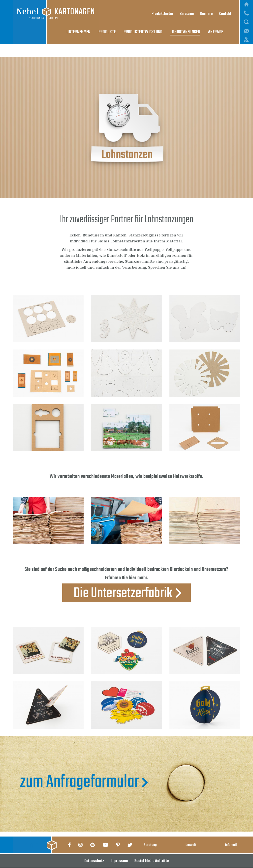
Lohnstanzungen (182, 8)
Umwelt (191, 845)
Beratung (150, 845)
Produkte (113, 8)
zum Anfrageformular (79, 783)
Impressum (119, 861)
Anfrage (208, 8)
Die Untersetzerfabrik (123, 593)
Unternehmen (88, 8)
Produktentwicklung (144, 8)
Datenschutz (94, 861)
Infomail (231, 845)
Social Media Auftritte (152, 861)
